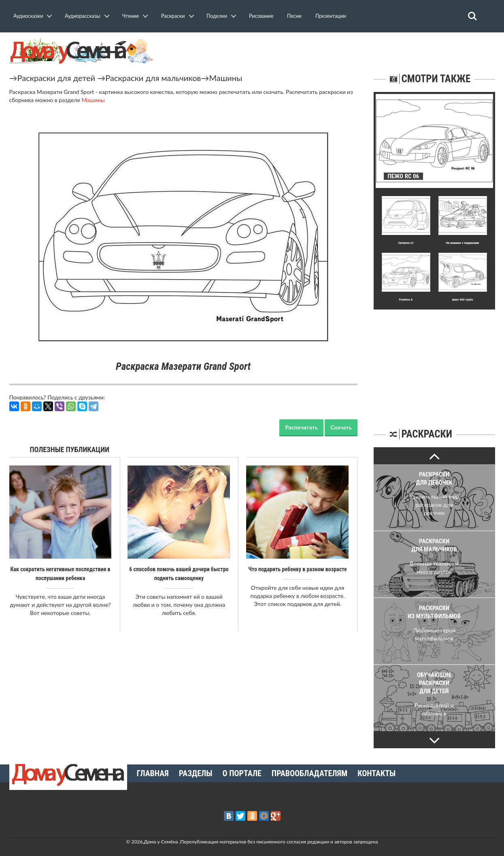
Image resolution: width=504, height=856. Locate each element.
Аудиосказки (28, 16)
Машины (226, 78)
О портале (242, 773)
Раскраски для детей (56, 78)
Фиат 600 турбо (462, 300)
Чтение (131, 16)
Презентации (331, 16)
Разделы (196, 773)
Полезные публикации (70, 449)
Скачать (341, 427)
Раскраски (173, 16)
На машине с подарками (463, 243)
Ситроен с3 (406, 243)
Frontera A (406, 300)
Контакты (376, 773)
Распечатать (301, 427)
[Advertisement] (434, 360)
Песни (294, 16)
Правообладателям (309, 773)
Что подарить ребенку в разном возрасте (298, 569)
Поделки (217, 16)
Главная (153, 773)
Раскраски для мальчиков (153, 78)
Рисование (261, 16)
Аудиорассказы (83, 16)
